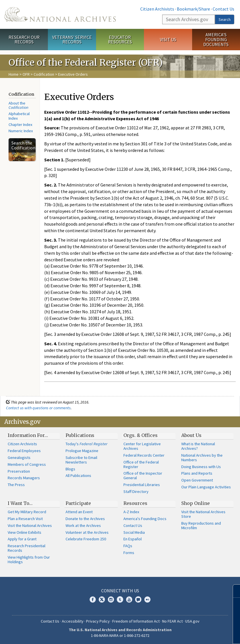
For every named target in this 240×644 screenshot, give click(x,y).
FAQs (128, 546)
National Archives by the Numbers (202, 458)
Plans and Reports (197, 473)
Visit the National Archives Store (203, 514)
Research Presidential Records (27, 548)
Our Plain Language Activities (206, 487)
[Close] (233, 591)
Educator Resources (120, 40)
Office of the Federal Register (141, 464)
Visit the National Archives (30, 525)
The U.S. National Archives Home (60, 14)
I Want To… (20, 503)
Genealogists (19, 458)
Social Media (134, 532)
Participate (78, 503)
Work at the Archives (83, 525)
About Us (191, 435)
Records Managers (24, 478)
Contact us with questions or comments (38, 408)
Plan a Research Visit (25, 519)
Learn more (189, 634)
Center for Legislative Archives (142, 446)
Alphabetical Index (19, 116)
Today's (87, 444)
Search (225, 19)
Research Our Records (24, 40)
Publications (80, 435)
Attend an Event (79, 512)
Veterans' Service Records (72, 40)
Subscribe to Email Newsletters (81, 460)
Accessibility (73, 621)
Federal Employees (24, 451)
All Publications (78, 476)
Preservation (19, 471)
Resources (135, 503)
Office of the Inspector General (143, 476)
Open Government (197, 480)
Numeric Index (21, 131)
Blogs (70, 469)
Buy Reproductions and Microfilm (201, 525)
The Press (16, 485)
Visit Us (168, 39)
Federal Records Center (144, 455)
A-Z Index (131, 512)
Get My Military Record (27, 512)
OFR (26, 74)
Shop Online (196, 503)
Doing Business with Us (201, 467)
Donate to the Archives (85, 519)
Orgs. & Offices (141, 435)
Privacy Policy (98, 621)
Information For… (28, 435)
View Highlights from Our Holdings (29, 559)
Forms (129, 553)
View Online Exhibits (25, 532)
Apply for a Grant (22, 539)
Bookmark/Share (193, 9)
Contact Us (223, 9)
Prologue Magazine (82, 451)
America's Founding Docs (145, 519)
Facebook (93, 599)
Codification (44, 74)
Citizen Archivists (157, 9)
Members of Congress (27, 464)
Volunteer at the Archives (87, 532)
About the (19, 105)
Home (14, 74)
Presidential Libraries (142, 485)
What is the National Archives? (198, 446)
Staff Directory (136, 491)
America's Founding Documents (216, 39)
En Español (133, 539)
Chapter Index (20, 125)
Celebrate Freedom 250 (86, 539)
